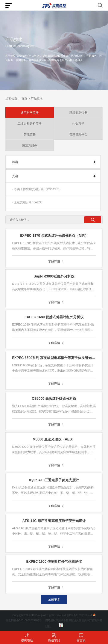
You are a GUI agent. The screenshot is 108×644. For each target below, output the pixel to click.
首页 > (26, 98)
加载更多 (54, 600)
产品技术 (37, 98)
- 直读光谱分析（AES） (28, 202)
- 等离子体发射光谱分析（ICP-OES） (37, 189)
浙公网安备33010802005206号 (24, 620)
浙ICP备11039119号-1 (79, 615)
